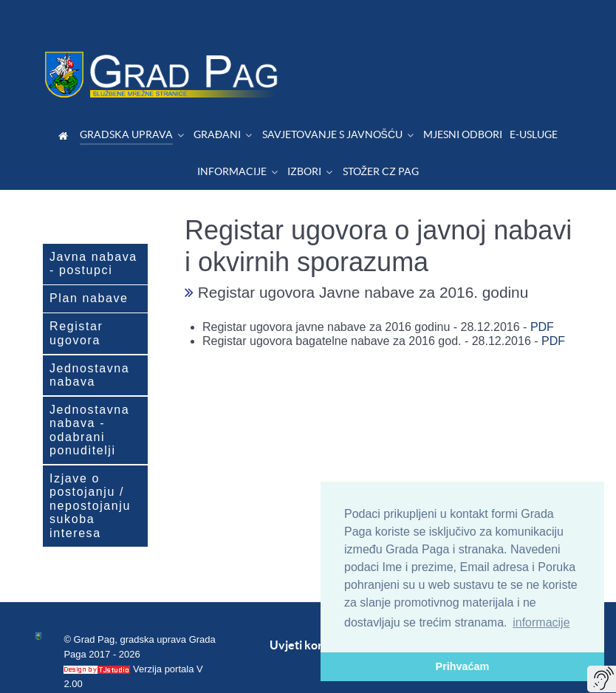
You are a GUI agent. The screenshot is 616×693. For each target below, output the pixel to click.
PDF (542, 294)
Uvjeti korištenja (314, 612)
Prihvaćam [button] (463, 666)
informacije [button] (541, 622)
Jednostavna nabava (89, 342)
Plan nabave (89, 265)
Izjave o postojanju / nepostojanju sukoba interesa (90, 472)
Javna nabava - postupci (93, 230)
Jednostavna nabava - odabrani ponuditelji (89, 397)
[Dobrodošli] (65, 102)
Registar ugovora (76, 300)
